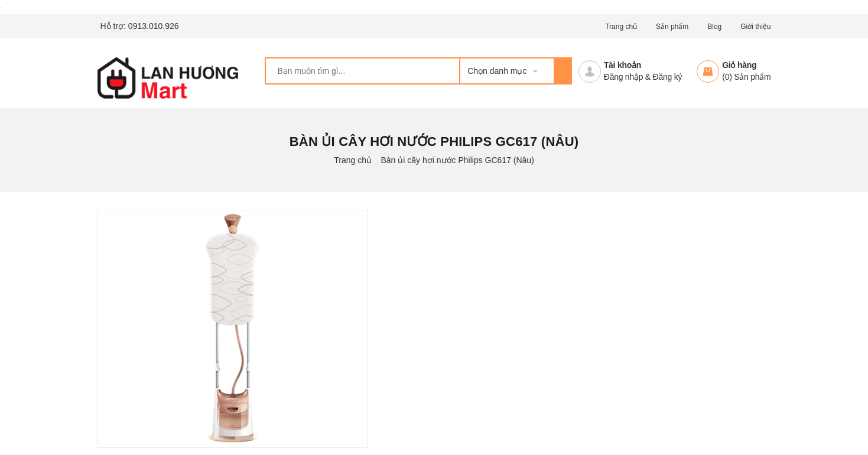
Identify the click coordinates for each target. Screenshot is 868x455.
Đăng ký (668, 77)
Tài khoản (622, 65)
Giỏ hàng (739, 65)
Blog (714, 27)
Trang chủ (621, 27)
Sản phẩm (672, 27)
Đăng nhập (623, 77)
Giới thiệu (755, 27)
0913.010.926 (154, 26)
